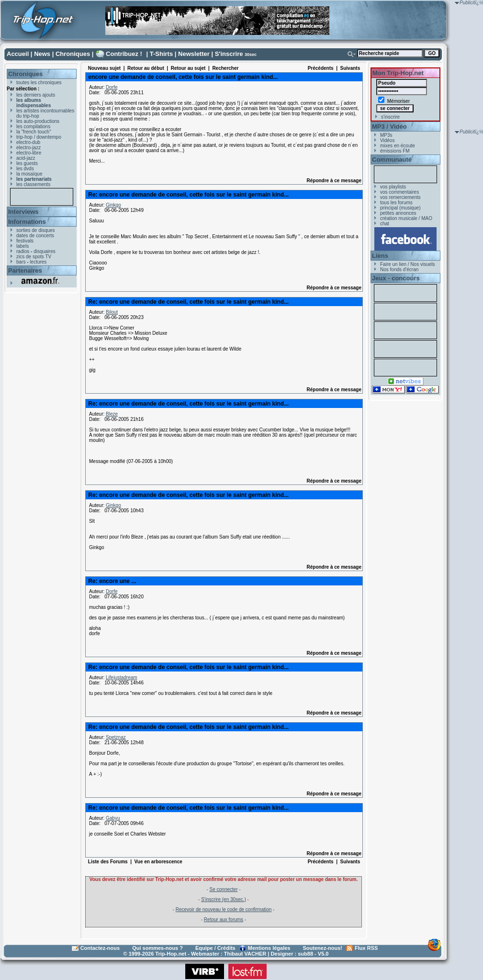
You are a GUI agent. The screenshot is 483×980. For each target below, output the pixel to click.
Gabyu (113, 818)
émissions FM (395, 151)
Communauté (392, 160)
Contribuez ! (124, 54)
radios (23, 251)
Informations (27, 222)
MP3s (386, 135)
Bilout (112, 312)
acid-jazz (26, 158)
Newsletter (194, 54)
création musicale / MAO (406, 218)
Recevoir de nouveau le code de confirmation (224, 909)
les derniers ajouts (36, 95)
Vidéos (387, 140)
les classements (33, 184)
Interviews (23, 212)
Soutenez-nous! (323, 948)
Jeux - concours (396, 278)
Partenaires (25, 270)
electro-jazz (28, 148)
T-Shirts (161, 54)
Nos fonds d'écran (399, 270)
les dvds (25, 169)
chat (385, 224)
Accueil (18, 54)
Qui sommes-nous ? (157, 948)
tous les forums (396, 203)
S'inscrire (229, 54)
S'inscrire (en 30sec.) (224, 899)
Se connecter (224, 889)
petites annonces (398, 213)
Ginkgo (113, 205)
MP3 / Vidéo (389, 127)
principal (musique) (400, 208)
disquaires (45, 251)
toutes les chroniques (39, 83)
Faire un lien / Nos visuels (408, 264)
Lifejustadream (122, 677)
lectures (38, 262)
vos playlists (393, 187)
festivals (25, 241)
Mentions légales (269, 948)
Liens (380, 256)
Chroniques (73, 54)
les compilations (33, 127)
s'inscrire (390, 117)
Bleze (112, 414)
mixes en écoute (398, 146)
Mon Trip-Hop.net (398, 73)
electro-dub (28, 142)
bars (21, 262)
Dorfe (112, 87)
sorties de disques (36, 230)
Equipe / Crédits (215, 948)
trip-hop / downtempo (39, 137)
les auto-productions (38, 121)
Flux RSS (366, 948)
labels (22, 246)
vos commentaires (399, 192)
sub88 (305, 954)
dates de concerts (35, 236)
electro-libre (29, 153)
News (42, 54)
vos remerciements (400, 197)
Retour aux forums (224, 919)
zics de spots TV (34, 257)
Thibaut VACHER (245, 954)
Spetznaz (116, 737)
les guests (27, 163)
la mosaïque (29, 174)
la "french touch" (34, 132)
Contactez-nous (100, 948)
